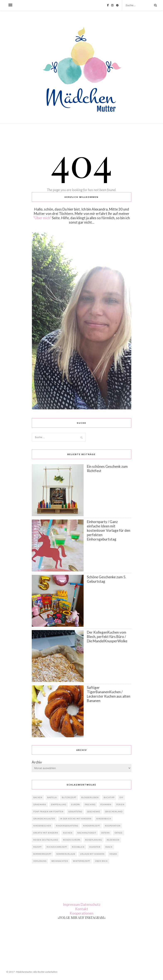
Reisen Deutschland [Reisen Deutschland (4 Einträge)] (46, 840)
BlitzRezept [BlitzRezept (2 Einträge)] (69, 797)
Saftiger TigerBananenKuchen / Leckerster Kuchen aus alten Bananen (109, 694)
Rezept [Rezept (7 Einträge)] (38, 847)
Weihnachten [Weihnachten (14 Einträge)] (60, 861)
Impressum (71, 904)
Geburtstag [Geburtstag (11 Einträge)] (75, 812)
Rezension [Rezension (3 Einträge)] (113, 840)
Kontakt (82, 909)
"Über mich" (42, 218)
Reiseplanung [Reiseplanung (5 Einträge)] (94, 840)
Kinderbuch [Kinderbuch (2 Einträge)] (104, 819)
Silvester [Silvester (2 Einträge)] (95, 847)
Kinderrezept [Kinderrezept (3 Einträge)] (92, 826)
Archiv (37, 762)
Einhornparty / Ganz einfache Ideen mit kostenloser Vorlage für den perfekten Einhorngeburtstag (109, 530)
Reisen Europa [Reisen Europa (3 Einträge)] (72, 840)
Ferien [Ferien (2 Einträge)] (120, 805)
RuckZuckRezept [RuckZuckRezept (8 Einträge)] (57, 847)
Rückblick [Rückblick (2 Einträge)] (78, 847)
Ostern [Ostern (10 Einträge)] (105, 833)
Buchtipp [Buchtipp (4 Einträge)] (109, 797)
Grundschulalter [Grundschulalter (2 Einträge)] (44, 819)
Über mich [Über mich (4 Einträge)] (101, 861)
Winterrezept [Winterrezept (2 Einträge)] (81, 861)
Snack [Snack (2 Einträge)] (109, 847)
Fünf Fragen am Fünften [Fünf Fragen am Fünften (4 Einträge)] (48, 812)
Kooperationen (81, 913)
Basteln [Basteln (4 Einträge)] (52, 797)
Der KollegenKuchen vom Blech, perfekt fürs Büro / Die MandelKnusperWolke (107, 637)
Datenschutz (91, 904)
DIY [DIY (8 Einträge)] (121, 797)
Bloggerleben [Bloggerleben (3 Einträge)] (90, 797)
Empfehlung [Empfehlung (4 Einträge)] (59, 805)
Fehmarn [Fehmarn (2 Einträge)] (106, 805)
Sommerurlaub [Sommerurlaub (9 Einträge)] (66, 854)
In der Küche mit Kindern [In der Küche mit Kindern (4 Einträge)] (76, 819)
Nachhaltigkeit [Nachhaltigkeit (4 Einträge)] (87, 833)
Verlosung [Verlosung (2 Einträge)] (40, 861)
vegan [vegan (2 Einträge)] (113, 854)
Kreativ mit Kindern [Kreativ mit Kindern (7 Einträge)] (46, 833)
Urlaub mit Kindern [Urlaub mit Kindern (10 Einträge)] (92, 854)
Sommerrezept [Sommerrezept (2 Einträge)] (42, 854)
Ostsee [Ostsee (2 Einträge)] (119, 833)
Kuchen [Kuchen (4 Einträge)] (68, 833)
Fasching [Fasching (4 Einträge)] (90, 805)
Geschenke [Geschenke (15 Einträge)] (94, 812)
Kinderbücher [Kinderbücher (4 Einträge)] (42, 826)
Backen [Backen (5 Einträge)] (38, 797)
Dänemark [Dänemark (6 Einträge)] (40, 805)
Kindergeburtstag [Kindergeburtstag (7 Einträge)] (67, 826)
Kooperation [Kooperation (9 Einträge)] (113, 826)
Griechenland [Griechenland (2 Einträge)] (114, 812)
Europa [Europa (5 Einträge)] (75, 805)
